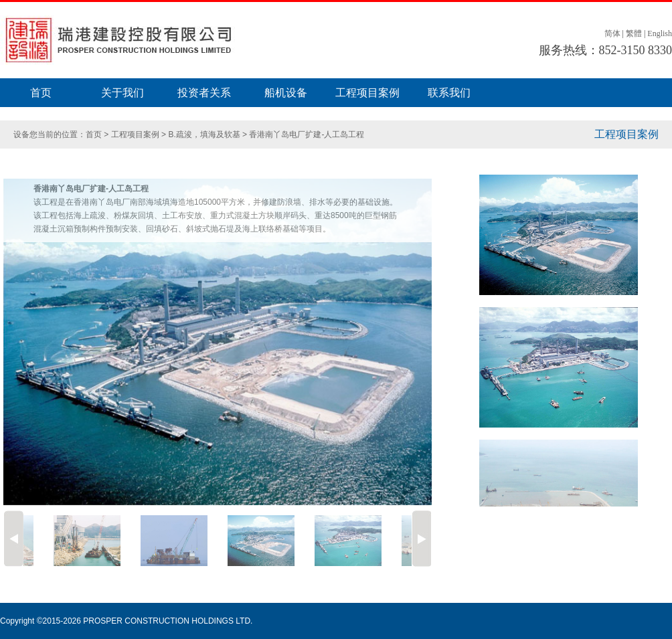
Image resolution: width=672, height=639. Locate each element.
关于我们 (122, 93)
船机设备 (286, 93)
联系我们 (449, 93)
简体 (612, 33)
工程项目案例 (367, 93)
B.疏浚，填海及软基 (205, 134)
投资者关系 (204, 93)
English (660, 33)
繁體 (634, 33)
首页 (41, 93)
